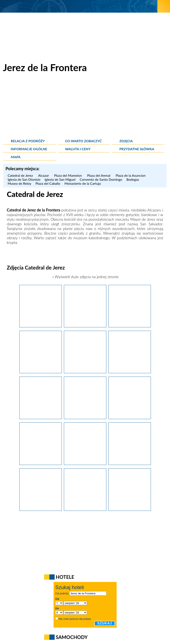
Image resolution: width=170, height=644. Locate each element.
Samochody (72, 637)
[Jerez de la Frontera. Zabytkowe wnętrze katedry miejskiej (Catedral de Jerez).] (85, 418)
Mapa (16, 157)
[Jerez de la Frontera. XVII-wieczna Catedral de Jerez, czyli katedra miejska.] (41, 326)
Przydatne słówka (137, 149)
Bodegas (133, 179)
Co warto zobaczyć (83, 141)
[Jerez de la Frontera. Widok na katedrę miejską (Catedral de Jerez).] (85, 509)
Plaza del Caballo (48, 183)
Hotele (65, 577)
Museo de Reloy (19, 183)
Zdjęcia (126, 141)
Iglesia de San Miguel (60, 179)
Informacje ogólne (29, 149)
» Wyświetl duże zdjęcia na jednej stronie (85, 277)
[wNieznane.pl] (79, 6)
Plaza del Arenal (99, 175)
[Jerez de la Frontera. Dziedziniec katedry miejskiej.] (41, 418)
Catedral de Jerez (21, 175)
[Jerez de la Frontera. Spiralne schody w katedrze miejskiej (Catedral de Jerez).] (85, 463)
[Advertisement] (85, 107)
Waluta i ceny (78, 149)
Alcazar (44, 175)
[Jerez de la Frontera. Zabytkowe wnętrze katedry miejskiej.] (130, 372)
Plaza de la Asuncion (130, 175)
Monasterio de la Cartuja (83, 183)
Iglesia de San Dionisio (24, 179)
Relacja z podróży (28, 141)
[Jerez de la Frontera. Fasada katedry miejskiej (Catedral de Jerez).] (41, 509)
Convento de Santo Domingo (101, 179)
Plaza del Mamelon (69, 175)
